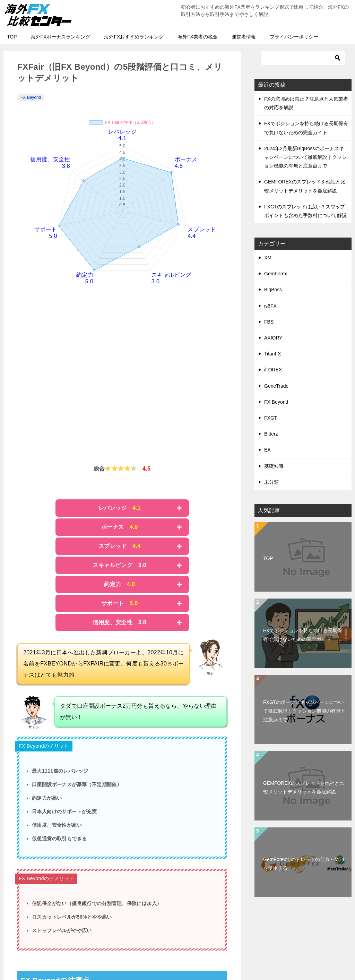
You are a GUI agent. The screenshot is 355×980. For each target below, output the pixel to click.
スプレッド (120, 546)
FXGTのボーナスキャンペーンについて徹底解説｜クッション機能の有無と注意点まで (304, 711)
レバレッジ (120, 508)
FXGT (271, 418)
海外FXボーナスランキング (61, 37)
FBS (269, 322)
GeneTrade (276, 386)
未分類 (271, 482)
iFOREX (273, 370)
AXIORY (273, 338)
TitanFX (273, 354)
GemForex (276, 274)
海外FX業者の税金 (198, 37)
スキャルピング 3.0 (119, 565)
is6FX (270, 306)
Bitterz (271, 434)
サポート (119, 603)
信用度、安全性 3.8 (119, 622)
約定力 (119, 584)
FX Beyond (31, 97)
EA (267, 450)
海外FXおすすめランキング (134, 37)
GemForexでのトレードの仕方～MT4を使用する (304, 864)
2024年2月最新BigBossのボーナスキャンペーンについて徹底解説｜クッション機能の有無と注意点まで (305, 157)
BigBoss (273, 290)
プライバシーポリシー (294, 37)
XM (268, 258)
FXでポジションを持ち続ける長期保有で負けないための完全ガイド (303, 635)
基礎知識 (274, 466)
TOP (12, 37)
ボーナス (119, 527)
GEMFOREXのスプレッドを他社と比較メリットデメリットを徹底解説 (304, 787)
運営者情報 (244, 37)
